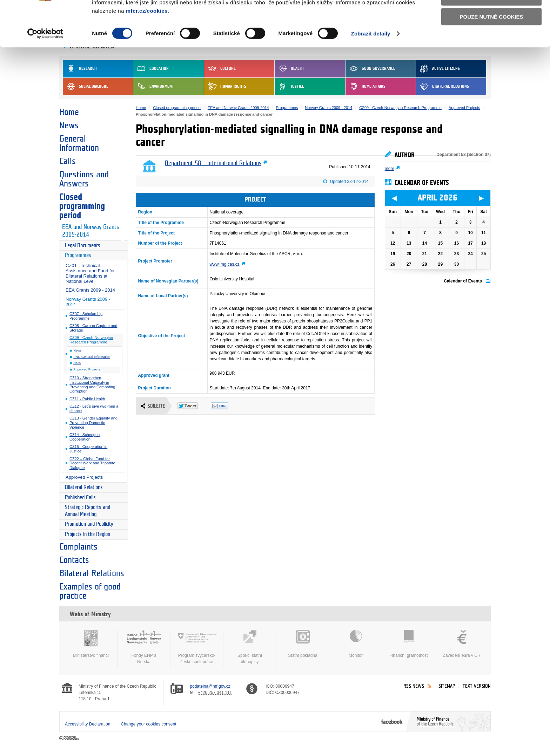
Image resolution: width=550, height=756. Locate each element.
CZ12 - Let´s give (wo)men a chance (94, 408)
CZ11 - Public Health (87, 399)
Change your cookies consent (148, 724)
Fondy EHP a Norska (144, 647)
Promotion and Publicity (89, 524)
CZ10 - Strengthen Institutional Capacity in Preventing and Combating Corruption (92, 384)
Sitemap (447, 686)
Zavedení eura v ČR (462, 644)
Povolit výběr (491, 37)
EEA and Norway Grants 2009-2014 (90, 231)
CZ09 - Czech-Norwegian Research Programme (91, 340)
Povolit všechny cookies (491, 17)
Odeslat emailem (227, 406)
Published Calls (80, 498)
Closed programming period (82, 206)
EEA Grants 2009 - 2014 (90, 290)
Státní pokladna (303, 644)
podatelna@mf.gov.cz (210, 686)
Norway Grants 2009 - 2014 (88, 302)
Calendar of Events (463, 281)
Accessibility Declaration (88, 724)
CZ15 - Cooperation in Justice (88, 449)
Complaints (78, 547)
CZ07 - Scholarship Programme (86, 316)
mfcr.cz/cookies (147, 51)
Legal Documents (83, 246)
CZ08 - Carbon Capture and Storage (93, 328)
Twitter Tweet (194, 406)
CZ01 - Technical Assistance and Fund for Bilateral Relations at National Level (90, 273)
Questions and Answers (84, 179)
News (69, 125)
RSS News (414, 686)
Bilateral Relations (84, 487)
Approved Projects (87, 369)
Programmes (78, 255)
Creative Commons (70, 738)
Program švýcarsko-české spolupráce (197, 647)
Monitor (356, 644)
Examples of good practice (90, 591)
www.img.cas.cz (224, 264)
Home (69, 112)
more (390, 169)
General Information (79, 143)
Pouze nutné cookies (492, 57)
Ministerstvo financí (91, 644)
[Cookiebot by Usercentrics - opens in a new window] (45, 74)
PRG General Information (92, 357)
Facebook (392, 721)
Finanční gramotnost (409, 644)
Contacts (74, 560)
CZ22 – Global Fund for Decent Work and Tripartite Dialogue (92, 463)
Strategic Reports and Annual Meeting (88, 511)
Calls (68, 161)
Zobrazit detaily (371, 73)
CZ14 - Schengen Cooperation (85, 437)
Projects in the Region (88, 534)
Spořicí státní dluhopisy (250, 647)
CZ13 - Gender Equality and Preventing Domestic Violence (93, 423)
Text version (477, 686)
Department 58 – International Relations (213, 163)
